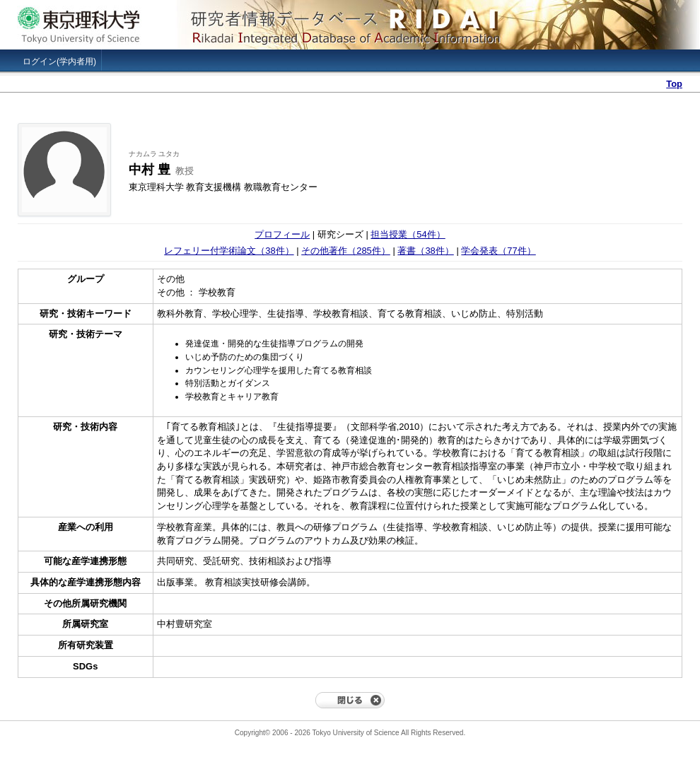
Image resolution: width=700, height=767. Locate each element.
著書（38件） (425, 251)
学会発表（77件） (498, 251)
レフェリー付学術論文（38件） (229, 251)
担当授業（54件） (408, 234)
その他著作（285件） (346, 251)
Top (674, 84)
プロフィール (282, 234)
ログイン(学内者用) (59, 62)
